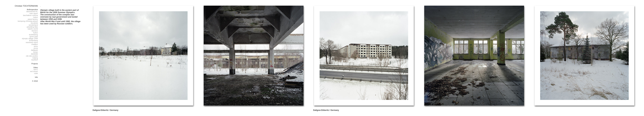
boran (36, 52)
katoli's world (33, 29)
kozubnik (34, 23)
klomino (35, 31)
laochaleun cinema (30, 15)
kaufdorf (35, 60)
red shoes (34, 71)
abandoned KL (32, 11)
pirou (36, 46)
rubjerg (35, 58)
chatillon (35, 44)
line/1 (36, 69)
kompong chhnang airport (28, 21)
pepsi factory (33, 19)
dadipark (34, 50)
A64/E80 (34, 54)
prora (36, 48)
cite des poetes (32, 56)
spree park (34, 37)
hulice (36, 33)
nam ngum (34, 13)
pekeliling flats (32, 27)
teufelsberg (33, 35)
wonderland (33, 25)
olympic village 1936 (30, 39)
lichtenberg (33, 40)
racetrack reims (32, 42)
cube (36, 73)
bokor (36, 17)
